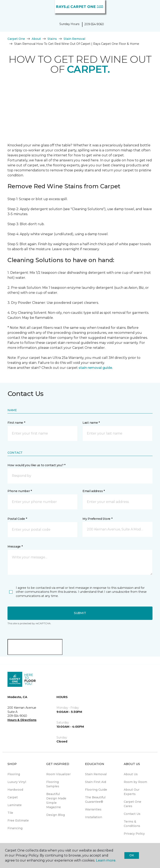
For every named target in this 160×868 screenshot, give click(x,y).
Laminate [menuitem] (15, 805)
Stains (52, 39)
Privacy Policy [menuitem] (134, 834)
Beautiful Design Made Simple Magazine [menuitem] (56, 801)
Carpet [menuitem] (13, 797)
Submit (80, 613)
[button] (144, 8)
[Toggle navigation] (6, 8)
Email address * (94, 491)
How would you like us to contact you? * (36, 465)
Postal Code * (17, 519)
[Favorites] (149, 8)
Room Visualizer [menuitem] (58, 774)
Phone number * (20, 491)
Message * (15, 546)
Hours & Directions (22, 720)
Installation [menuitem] (94, 817)
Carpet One (16, 39)
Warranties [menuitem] (93, 809)
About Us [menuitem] (131, 774)
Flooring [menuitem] (14, 774)
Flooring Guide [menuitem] (96, 790)
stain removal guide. (96, 368)
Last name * (91, 423)
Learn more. (106, 860)
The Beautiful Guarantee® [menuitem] (95, 800)
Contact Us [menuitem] (132, 814)
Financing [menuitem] (15, 828)
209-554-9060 (94, 24)
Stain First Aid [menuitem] (96, 782)
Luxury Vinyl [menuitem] (17, 782)
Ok (132, 855)
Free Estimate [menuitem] (18, 820)
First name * (16, 423)
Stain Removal (74, 39)
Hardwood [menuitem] (15, 790)
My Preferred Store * (97, 519)
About (36, 39)
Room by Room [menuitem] (135, 782)
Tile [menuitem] (10, 813)
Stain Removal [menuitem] (96, 774)
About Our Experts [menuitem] (132, 792)
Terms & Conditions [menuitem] (132, 824)
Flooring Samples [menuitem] (53, 784)
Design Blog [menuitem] (56, 815)
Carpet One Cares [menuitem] (132, 804)
